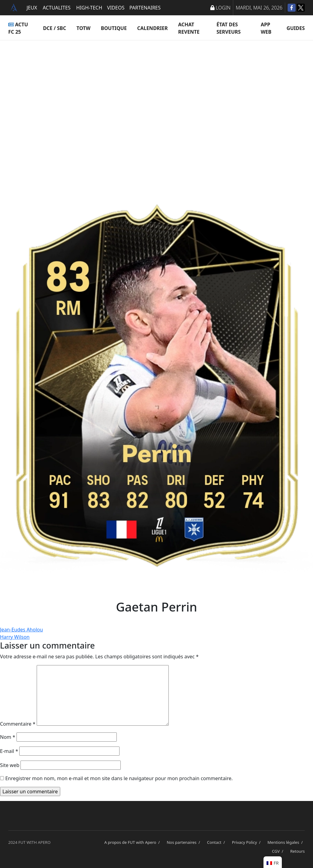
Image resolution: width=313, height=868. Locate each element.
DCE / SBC (55, 28)
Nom (8, 737)
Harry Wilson (15, 637)
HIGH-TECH (89, 8)
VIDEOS (116, 8)
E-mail (9, 751)
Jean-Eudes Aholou (21, 630)
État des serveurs (228, 28)
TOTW (83, 28)
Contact (217, 842)
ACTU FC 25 (18, 28)
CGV (279, 851)
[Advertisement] (156, 101)
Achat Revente (189, 28)
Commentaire (18, 724)
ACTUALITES (57, 8)
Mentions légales (286, 842)
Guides (296, 28)
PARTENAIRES (145, 8)
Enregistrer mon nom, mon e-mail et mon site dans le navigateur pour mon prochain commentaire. (119, 778)
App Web (266, 28)
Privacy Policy (247, 842)
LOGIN (220, 8)
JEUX (32, 8)
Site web (10, 765)
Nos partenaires (184, 842)
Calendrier (153, 28)
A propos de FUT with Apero (133, 842)
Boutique (114, 28)
